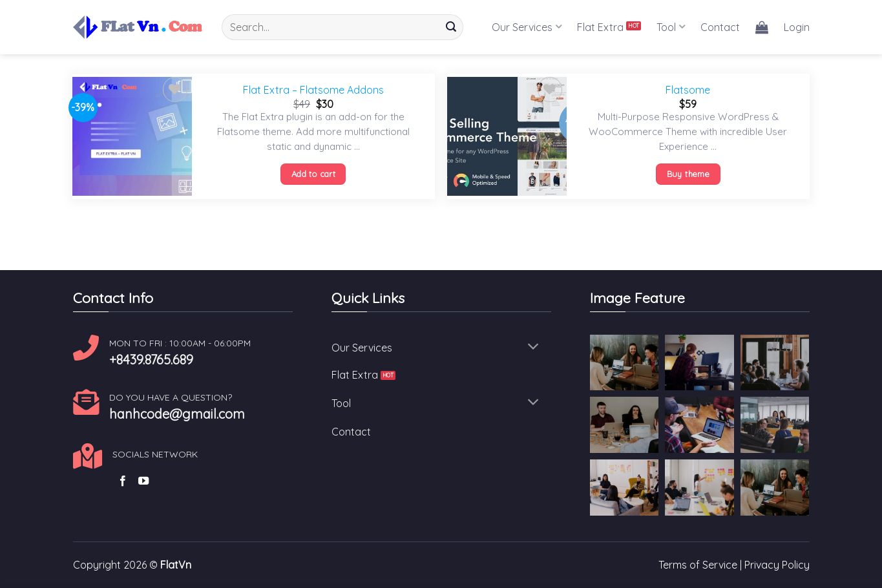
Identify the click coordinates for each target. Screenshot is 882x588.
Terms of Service (698, 565)
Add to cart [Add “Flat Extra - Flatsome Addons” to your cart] (313, 174)
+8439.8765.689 (151, 360)
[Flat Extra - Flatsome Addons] (132, 137)
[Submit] (451, 27)
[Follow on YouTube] (143, 481)
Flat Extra (600, 27)
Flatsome (688, 90)
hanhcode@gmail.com (177, 414)
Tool (670, 27)
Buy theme (688, 174)
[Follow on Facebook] (123, 481)
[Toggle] (533, 348)
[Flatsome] (507, 137)
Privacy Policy (777, 565)
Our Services (526, 27)
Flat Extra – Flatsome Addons (313, 90)
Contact (720, 27)
